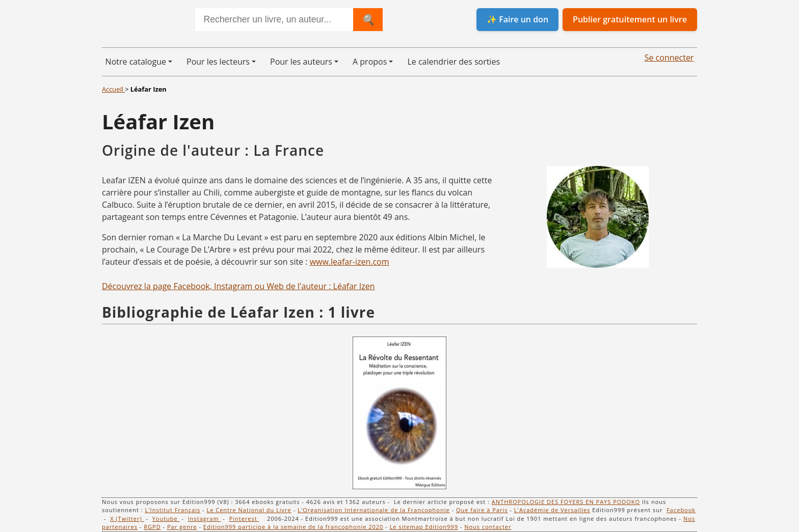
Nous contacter (488, 527)
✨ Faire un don (517, 19)
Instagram (205, 519)
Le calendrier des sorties (454, 62)
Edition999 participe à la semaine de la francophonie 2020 (294, 527)
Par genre (182, 527)
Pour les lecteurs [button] (218, 62)
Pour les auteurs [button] (301, 62)
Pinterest (244, 519)
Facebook (681, 510)
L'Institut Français (172, 510)
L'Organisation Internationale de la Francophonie (374, 510)
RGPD (152, 527)
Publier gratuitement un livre (630, 19)
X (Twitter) (127, 519)
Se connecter (669, 58)
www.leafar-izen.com (350, 262)
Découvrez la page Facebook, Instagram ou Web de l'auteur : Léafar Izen (238, 286)
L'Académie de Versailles (552, 510)
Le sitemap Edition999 (424, 527)
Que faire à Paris (482, 510)
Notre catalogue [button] (136, 62)
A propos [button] (370, 62)
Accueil (113, 89)
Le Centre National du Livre (249, 510)
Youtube (166, 519)
